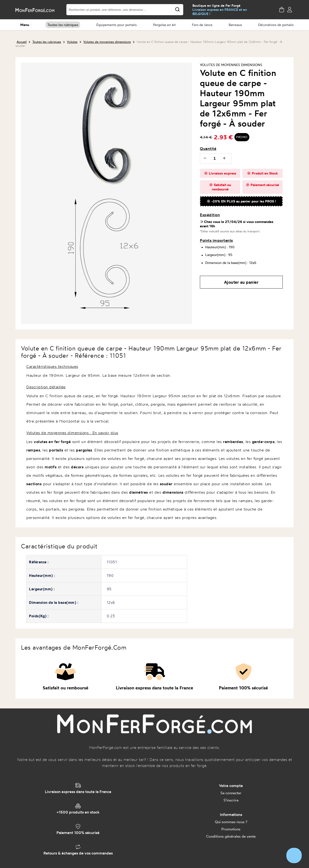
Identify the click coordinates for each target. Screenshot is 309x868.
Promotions (231, 829)
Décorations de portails (276, 25)
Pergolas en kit (164, 25)
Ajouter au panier (241, 282)
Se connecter (231, 793)
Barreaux (235, 25)
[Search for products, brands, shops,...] (177, 10)
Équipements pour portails (116, 25)
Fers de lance (202, 25)
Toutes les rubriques (63, 25)
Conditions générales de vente (231, 836)
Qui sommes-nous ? (231, 822)
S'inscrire (231, 800)
